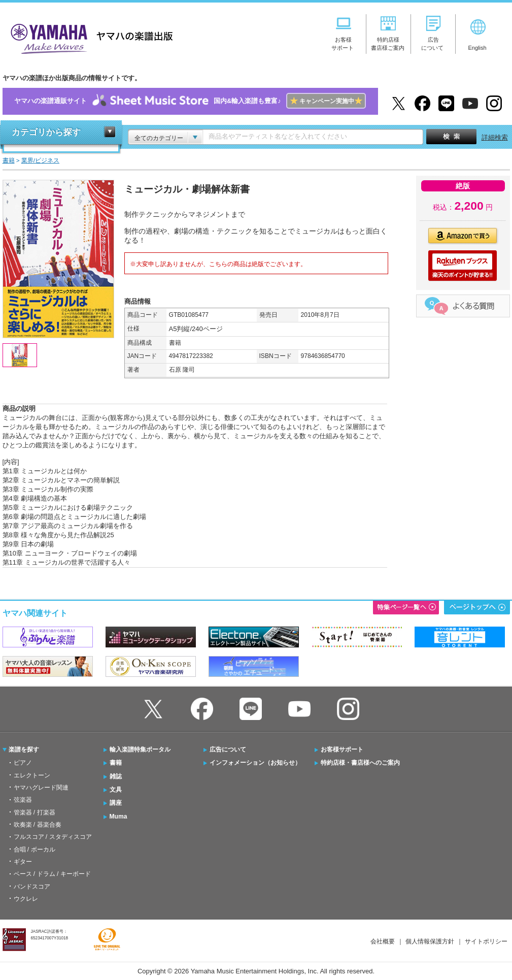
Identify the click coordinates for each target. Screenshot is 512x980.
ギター (23, 862)
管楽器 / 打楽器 (35, 812)
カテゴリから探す (46, 132)
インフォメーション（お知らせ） (255, 763)
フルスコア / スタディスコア (53, 837)
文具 (116, 790)
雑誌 (116, 776)
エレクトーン (32, 775)
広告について (228, 749)
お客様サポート (342, 749)
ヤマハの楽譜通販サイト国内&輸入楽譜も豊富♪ (190, 101)
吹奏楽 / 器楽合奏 (38, 825)
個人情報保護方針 (430, 941)
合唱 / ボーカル (35, 850)
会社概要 (383, 941)
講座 (116, 803)
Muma (118, 816)
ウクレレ (26, 899)
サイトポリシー (486, 941)
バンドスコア (32, 887)
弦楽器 (23, 800)
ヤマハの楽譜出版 (89, 37)
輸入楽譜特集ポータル (140, 749)
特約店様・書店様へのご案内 (360, 763)
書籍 (116, 763)
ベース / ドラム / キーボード (52, 874)
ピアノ (23, 763)
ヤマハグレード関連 (41, 788)
